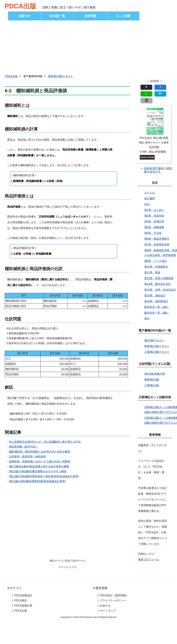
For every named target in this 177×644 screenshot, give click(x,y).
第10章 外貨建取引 (156, 267)
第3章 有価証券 (154, 221)
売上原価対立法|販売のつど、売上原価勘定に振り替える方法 (45, 442)
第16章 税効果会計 (156, 301)
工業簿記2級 (152, 385)
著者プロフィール (149, 560)
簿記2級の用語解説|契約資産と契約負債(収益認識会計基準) (44, 476)
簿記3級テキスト (154, 340)
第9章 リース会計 (156, 261)
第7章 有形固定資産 (157, 245)
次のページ (79, 561)
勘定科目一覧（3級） (157, 313)
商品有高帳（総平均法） (24, 447)
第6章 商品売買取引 (157, 239)
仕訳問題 (90, 16)
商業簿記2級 (152, 380)
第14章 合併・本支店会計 (160, 290)
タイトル (150, 193)
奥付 (147, 319)
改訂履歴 (150, 198)
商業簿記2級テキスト (61, 76)
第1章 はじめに (154, 210)
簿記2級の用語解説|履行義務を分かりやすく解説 (38, 471)
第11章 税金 (152, 272)
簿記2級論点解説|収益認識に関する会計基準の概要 (39, 466)
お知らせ (105, 606)
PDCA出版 (20, 6)
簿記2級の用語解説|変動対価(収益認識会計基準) (37, 481)
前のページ (56, 561)
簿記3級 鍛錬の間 (155, 374)
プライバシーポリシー (113, 600)
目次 (68, 561)
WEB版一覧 (57, 16)
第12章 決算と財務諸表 (159, 278)
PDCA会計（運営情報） (114, 595)
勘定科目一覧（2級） (157, 307)
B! (160, 94)
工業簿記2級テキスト (157, 352)
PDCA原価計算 (23, 606)
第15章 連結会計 (155, 296)
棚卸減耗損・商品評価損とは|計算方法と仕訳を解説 (40, 452)
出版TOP (24, 16)
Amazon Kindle (147, 157)
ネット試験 (123, 16)
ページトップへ (68, 567)
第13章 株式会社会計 (158, 284)
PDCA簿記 (21, 600)
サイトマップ (108, 611)
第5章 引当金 (153, 233)
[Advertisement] (89, 48)
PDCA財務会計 (23, 595)
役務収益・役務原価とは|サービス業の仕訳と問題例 (40, 461)
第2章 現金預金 (154, 216)
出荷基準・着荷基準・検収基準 (27, 457)
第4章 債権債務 (154, 227)
